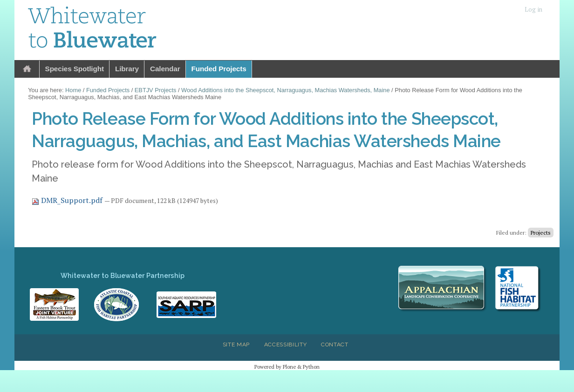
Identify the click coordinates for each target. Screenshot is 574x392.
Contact (335, 345)
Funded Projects (219, 69)
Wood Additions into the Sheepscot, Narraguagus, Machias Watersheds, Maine (285, 90)
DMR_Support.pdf (68, 200)
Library (127, 69)
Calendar (165, 69)
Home (27, 69)
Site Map (236, 345)
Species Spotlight (75, 69)
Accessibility (286, 345)
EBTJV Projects (156, 90)
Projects (541, 233)
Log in (533, 10)
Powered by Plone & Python (287, 367)
